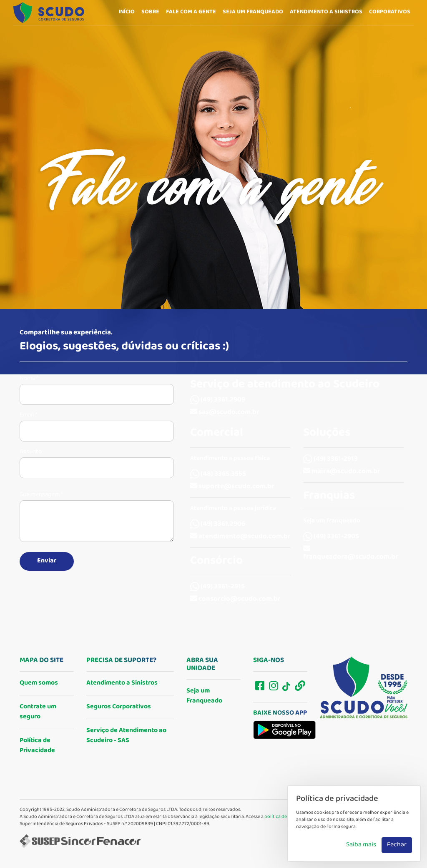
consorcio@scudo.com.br (235, 599)
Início (127, 12)
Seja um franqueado (253, 12)
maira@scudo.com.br (342, 472)
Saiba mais (361, 845)
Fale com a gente (191, 12)
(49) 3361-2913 (330, 459)
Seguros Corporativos (119, 707)
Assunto (31, 452)
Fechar (397, 845)
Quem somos (39, 683)
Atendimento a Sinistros (122, 683)
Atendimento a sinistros (326, 12)
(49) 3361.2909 (218, 400)
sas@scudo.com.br (225, 413)
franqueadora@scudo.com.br (351, 554)
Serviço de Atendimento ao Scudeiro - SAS (126, 736)
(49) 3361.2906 (218, 524)
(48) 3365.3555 (218, 474)
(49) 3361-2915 (217, 587)
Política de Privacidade (37, 746)
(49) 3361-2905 (331, 537)
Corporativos (390, 12)
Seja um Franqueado (204, 696)
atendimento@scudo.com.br (240, 537)
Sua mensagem (41, 495)
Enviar (47, 561)
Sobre (150, 12)
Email (28, 415)
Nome (29, 379)
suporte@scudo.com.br (232, 487)
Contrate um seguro (38, 712)
